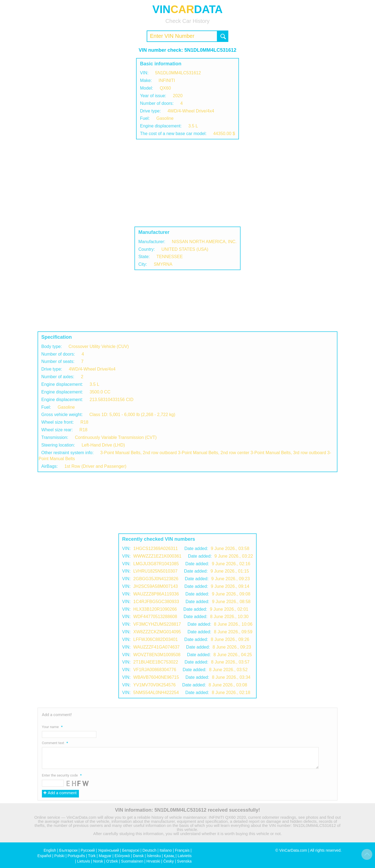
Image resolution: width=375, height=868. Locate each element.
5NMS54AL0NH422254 (156, 693)
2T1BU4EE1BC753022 (156, 662)
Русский (88, 850)
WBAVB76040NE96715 (156, 677)
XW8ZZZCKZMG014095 (157, 632)
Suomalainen (132, 861)
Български (68, 850)
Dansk (138, 856)
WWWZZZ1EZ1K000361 (157, 556)
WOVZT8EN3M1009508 (157, 655)
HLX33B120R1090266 (155, 609)
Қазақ (169, 856)
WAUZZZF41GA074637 (156, 647)
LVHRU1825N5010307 (155, 571)
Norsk (98, 861)
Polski (59, 856)
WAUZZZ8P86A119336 (156, 594)
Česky (169, 861)
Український (109, 850)
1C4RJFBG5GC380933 (156, 602)
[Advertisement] (187, 183)
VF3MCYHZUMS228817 (157, 624)
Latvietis (185, 856)
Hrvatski (153, 861)
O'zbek (112, 861)
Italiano (166, 850)
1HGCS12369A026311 (156, 548)
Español (44, 856)
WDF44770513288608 (155, 617)
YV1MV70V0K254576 (155, 685)
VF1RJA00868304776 (155, 670)
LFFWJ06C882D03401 (156, 639)
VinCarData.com (293, 850)
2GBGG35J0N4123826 (156, 579)
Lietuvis (83, 861)
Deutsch (149, 850)
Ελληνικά (122, 856)
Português (76, 856)
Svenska (184, 861)
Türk (92, 856)
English (50, 850)
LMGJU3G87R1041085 (156, 564)
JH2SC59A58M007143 (156, 586)
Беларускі (131, 850)
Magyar (105, 856)
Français (182, 850)
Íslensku (154, 856)
